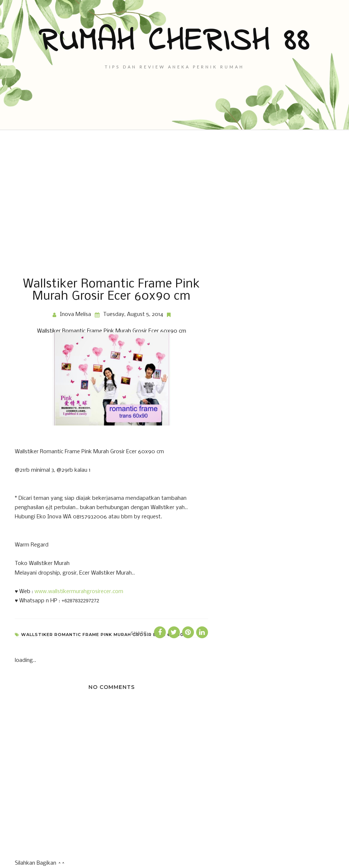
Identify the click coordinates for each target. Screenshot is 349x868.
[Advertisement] (174, 204)
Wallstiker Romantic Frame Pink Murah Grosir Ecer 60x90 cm (112, 331)
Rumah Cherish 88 (174, 42)
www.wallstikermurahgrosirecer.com (79, 592)
